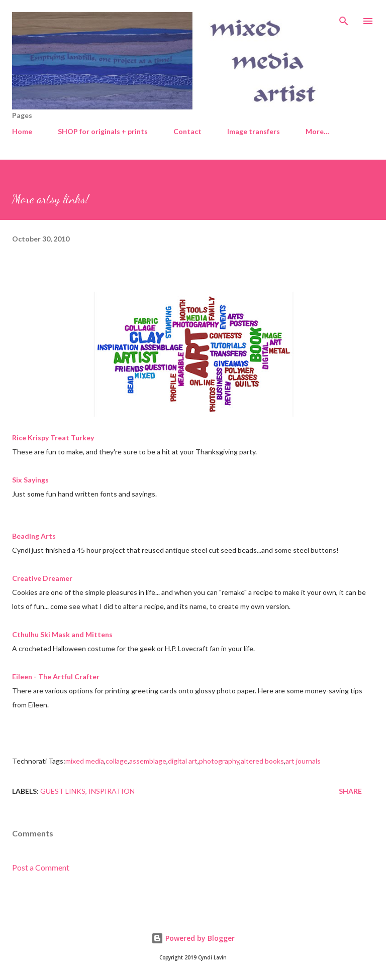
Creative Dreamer (42, 578)
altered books (262, 761)
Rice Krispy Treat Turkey (53, 438)
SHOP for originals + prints (103, 131)
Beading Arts (34, 536)
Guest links (63, 791)
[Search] (344, 18)
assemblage (148, 761)
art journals (303, 761)
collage (117, 761)
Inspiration (112, 791)
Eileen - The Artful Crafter (56, 677)
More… (317, 131)
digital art (183, 761)
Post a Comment (41, 867)
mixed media (85, 761)
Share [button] (350, 791)
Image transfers (254, 131)
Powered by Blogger (193, 938)
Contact (187, 131)
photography (219, 761)
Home (22, 131)
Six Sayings (30, 480)
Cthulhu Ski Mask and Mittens (62, 634)
